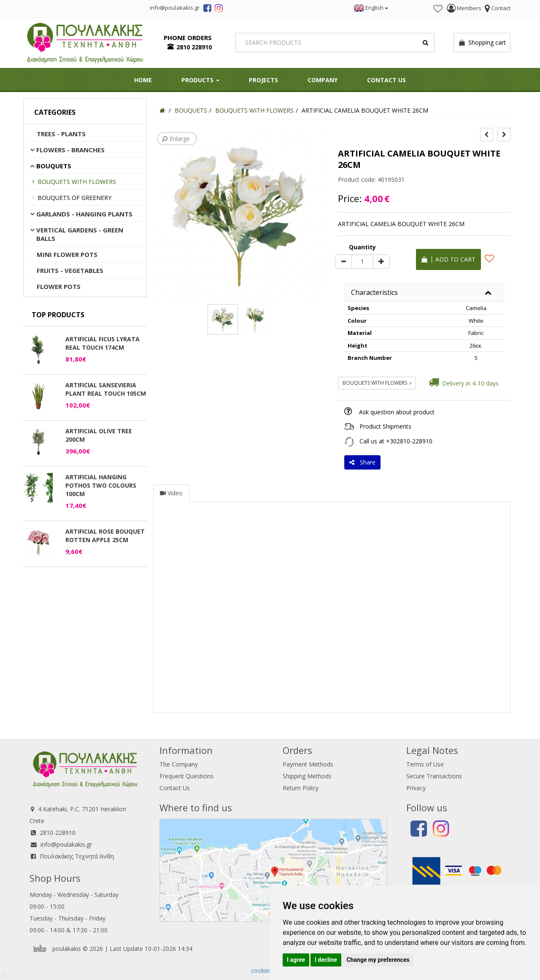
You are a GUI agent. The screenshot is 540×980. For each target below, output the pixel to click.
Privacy (416, 788)
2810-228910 (58, 833)
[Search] (335, 43)
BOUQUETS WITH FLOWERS (77, 182)
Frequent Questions (186, 776)
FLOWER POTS (59, 286)
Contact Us (386, 80)
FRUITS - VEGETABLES (70, 270)
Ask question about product (397, 412)
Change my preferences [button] (378, 960)
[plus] (381, 262)
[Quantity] (362, 262)
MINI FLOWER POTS (67, 254)
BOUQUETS (54, 166)
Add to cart (448, 259)
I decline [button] (326, 960)
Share (362, 462)
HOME (143, 80)
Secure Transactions (434, 776)
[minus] (343, 262)
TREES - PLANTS (61, 134)
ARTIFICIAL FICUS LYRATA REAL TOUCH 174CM (103, 343)
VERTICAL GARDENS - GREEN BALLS (80, 234)
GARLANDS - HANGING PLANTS (84, 214)
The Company (179, 764)
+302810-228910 (409, 441)
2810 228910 (194, 47)
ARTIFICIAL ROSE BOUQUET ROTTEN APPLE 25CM (105, 536)
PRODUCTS (200, 80)
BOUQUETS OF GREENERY (74, 198)
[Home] (162, 110)
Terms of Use (425, 764)
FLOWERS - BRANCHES (70, 150)
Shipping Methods (307, 776)
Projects (263, 80)
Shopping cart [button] (482, 43)
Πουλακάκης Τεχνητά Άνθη (77, 856)
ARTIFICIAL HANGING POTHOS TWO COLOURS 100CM (101, 485)
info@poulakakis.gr (66, 844)
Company (323, 80)
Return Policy (301, 788)
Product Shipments (385, 426)
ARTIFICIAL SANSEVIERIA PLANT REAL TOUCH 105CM (106, 389)
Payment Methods (308, 764)
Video (171, 493)
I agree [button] (296, 960)
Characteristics (374, 292)
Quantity (362, 247)
